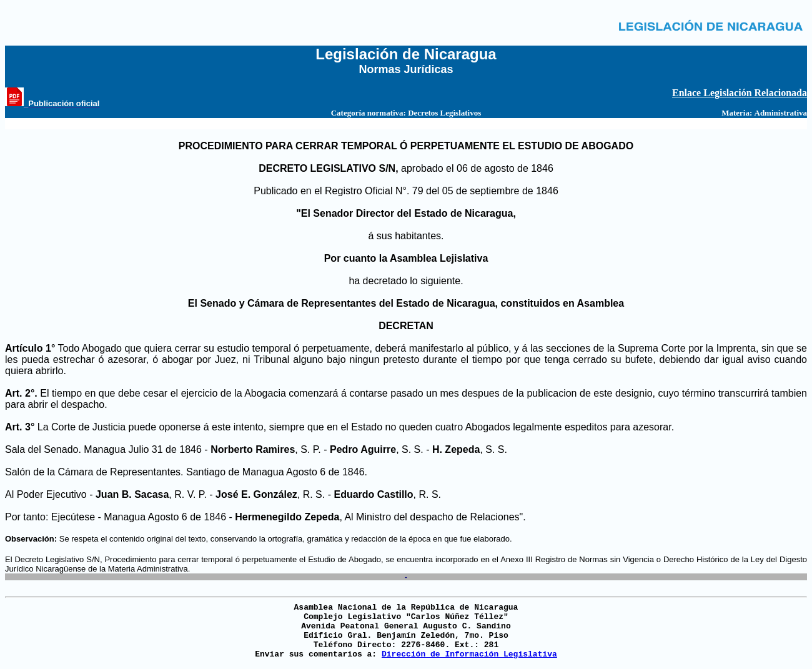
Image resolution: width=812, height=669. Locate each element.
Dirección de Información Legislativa (469, 654)
